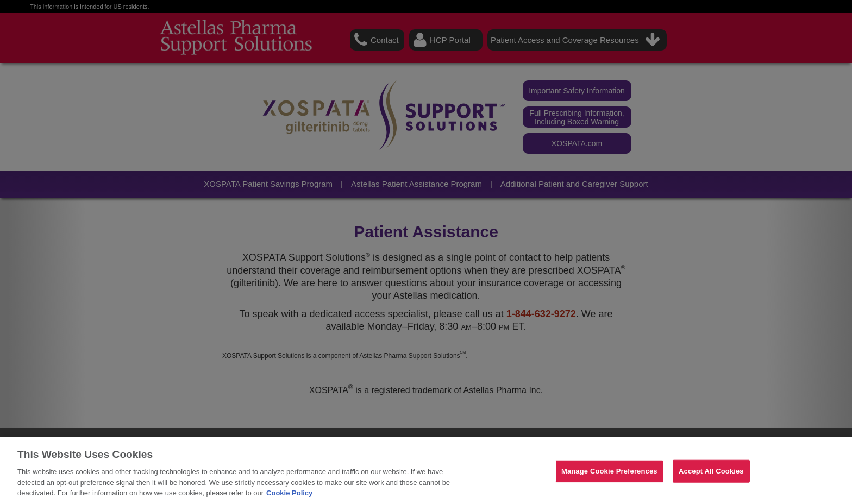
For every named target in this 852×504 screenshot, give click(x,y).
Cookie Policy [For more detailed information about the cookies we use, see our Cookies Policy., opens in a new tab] (289, 493)
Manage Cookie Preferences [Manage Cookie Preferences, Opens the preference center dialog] (609, 471)
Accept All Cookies (711, 471)
